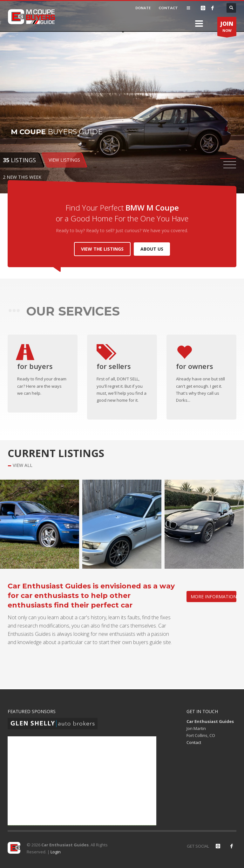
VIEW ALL (23, 465)
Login (56, 852)
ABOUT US (152, 249)
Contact (194, 742)
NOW (227, 28)
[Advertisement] (82, 781)
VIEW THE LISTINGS (102, 249)
